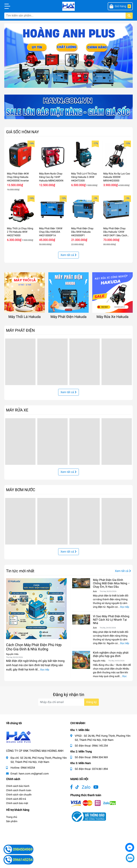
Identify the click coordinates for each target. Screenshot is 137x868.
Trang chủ (12, 817)
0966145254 (28, 768)
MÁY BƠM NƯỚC (21, 490)
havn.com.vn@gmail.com (34, 774)
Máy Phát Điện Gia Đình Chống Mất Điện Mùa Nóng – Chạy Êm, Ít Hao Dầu (111, 583)
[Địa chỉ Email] (68, 702)
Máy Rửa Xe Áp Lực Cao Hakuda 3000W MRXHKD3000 (117, 177)
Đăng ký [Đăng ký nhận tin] (92, 702)
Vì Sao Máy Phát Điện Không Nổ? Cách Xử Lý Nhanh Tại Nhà (111, 620)
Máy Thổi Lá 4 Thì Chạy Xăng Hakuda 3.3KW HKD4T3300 (84, 177)
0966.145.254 (100, 746)
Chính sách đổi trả (16, 799)
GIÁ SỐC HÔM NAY (22, 132)
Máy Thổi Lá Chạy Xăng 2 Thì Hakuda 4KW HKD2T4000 (20, 232)
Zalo (86, 787)
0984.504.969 (100, 757)
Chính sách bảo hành (18, 786)
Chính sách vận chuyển (19, 795)
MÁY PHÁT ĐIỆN (20, 330)
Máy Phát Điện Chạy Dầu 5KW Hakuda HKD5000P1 (82, 232)
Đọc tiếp (45, 670)
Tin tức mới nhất (20, 571)
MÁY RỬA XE (17, 410)
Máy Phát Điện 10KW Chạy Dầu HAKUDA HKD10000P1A (51, 232)
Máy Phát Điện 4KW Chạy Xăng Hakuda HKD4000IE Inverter (18, 177)
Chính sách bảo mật (17, 803)
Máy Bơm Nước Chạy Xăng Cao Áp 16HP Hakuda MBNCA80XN (51, 177)
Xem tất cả (68, 255)
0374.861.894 (100, 769)
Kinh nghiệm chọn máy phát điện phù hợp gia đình (111, 654)
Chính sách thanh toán (19, 790)
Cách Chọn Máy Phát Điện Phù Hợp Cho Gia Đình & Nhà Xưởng (34, 647)
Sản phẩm (12, 821)
